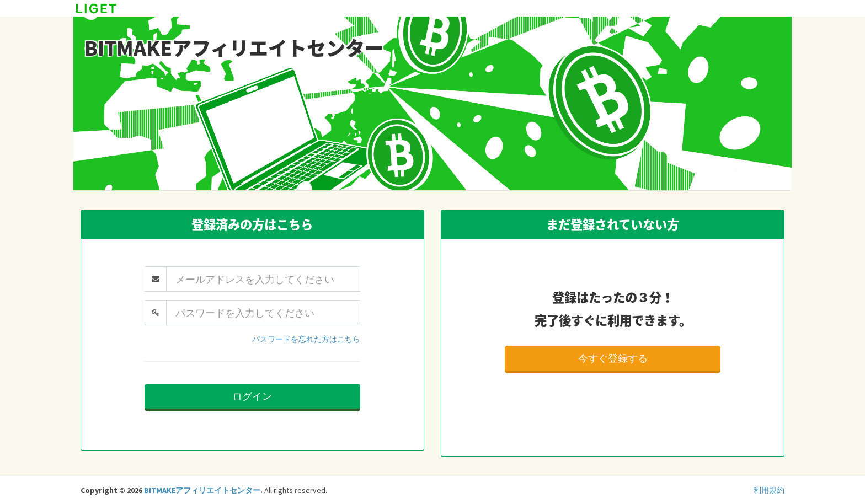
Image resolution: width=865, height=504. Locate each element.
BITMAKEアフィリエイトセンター (202, 490)
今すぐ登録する (613, 358)
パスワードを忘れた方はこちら (306, 339)
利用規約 (769, 490)
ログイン (252, 396)
